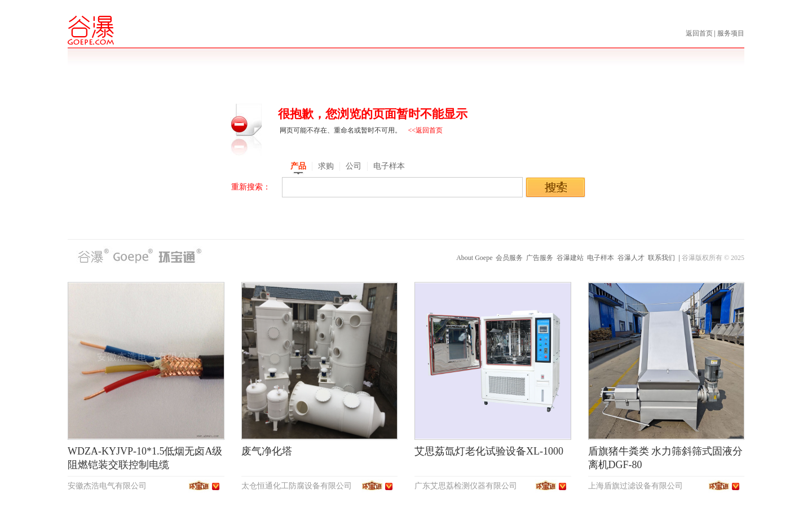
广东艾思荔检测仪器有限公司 (466, 486)
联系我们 (661, 258)
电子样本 (601, 258)
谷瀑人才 (631, 258)
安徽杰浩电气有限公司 (107, 486)
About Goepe (474, 258)
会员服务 (509, 258)
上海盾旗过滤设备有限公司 (636, 486)
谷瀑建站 (570, 258)
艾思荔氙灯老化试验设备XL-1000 (489, 451)
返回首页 (700, 33)
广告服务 (540, 258)
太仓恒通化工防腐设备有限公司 (297, 486)
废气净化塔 (267, 451)
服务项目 (731, 33)
